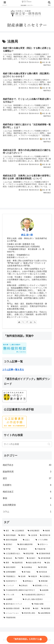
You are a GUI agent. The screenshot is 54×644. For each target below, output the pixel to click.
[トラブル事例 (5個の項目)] (43, 540)
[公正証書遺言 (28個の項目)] (18, 531)
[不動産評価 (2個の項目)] (43, 549)
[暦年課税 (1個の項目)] (44, 567)
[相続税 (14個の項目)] (47, 531)
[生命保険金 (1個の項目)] (29, 567)
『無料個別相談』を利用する (27, 639)
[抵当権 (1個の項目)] (22, 577)
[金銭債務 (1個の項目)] (45, 590)
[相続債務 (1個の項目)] (46, 609)
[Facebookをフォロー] (27, 322)
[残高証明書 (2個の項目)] (29, 554)
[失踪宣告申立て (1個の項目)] (12, 581)
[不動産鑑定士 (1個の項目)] (10, 577)
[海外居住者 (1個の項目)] (44, 572)
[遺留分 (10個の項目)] (22, 535)
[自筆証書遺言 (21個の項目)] (34, 531)
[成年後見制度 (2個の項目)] (44, 558)
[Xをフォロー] (23, 322)
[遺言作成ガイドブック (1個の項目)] (16, 604)
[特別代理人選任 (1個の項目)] (29, 613)
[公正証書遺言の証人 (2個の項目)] (12, 554)
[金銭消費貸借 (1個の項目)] (44, 613)
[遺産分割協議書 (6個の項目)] (12, 540)
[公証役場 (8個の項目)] (33, 535)
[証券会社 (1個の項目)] (25, 586)
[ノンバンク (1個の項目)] (10, 586)
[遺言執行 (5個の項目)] (9, 545)
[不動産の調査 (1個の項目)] (41, 604)
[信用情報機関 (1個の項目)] (11, 572)
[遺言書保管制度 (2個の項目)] (44, 554)
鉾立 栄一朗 (27, 235)
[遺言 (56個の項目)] (7, 531)
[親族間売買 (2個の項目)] (18, 563)
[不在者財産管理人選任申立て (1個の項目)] (36, 595)
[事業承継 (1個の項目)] (45, 581)
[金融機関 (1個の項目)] (12, 599)
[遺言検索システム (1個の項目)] (42, 586)
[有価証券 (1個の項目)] (33, 577)
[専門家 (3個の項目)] (10, 549)
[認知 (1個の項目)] (47, 563)
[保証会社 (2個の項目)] (8, 558)
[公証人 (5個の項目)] (28, 540)
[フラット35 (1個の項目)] (11, 595)
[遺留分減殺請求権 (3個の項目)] (26, 545)
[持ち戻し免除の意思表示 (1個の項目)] (37, 599)
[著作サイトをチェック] (19, 322)
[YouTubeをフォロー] (31, 322)
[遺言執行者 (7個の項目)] (45, 535)
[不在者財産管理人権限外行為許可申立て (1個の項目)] (20, 590)
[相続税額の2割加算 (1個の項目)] (12, 609)
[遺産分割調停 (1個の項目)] (11, 567)
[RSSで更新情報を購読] (35, 322)
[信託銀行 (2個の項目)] (31, 558)
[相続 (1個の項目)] (36, 609)
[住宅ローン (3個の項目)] (44, 545)
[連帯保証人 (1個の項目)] (30, 581)
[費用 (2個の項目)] (7, 563)
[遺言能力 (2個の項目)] (25, 549)
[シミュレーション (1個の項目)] (11, 613)
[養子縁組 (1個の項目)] (28, 572)
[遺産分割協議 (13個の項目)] (10, 535)
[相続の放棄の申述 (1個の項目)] (34, 563)
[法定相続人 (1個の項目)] (45, 577)
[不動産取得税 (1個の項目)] (27, 618)
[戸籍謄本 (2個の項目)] (20, 558)
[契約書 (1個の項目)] (26, 609)
